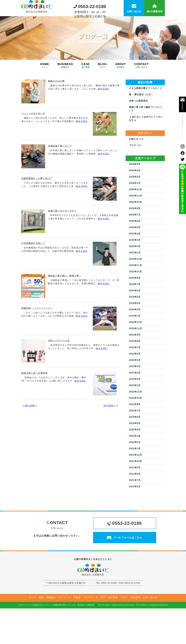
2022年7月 (135, 430)
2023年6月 (135, 373)
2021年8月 (135, 493)
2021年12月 (135, 474)
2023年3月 (135, 392)
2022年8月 (135, 424)
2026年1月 (135, 203)
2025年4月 (135, 253)
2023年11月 (135, 348)
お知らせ (134, 159)
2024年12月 (135, 278)
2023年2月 (135, 399)
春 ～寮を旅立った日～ (141, 114)
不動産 (77, 625)
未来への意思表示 (138, 120)
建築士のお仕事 (56, 101)
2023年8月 (135, 361)
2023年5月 (135, 380)
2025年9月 (135, 228)
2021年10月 (135, 481)
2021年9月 (135, 487)
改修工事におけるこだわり (62, 230)
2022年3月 (135, 455)
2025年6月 (135, 241)
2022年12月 (135, 411)
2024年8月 (135, 297)
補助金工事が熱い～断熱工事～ (65, 295)
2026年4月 (135, 184)
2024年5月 (135, 316)
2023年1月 (135, 405)
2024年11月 (135, 285)
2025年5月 (135, 247)
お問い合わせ (150, 625)
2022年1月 (135, 468)
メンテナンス (91, 625)
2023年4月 (135, 386)
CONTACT (141, 85)
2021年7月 (135, 500)
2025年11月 (135, 215)
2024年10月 (135, 291)
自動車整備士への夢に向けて (37, 198)
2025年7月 (135, 234)
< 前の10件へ (30, 425)
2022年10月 (135, 418)
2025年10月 (135, 222)
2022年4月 (135, 449)
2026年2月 (135, 196)
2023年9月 (135, 354)
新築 (41, 625)
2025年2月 (135, 266)
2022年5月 (135, 443)
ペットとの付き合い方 (33, 133)
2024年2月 (135, 329)
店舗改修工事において (60, 166)
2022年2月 (135, 462)
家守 (103, 625)
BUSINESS (65, 85)
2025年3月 (135, 259)
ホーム (33, 625)
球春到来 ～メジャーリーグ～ (37, 328)
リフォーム (65, 625)
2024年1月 (135, 335)
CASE (86, 85)
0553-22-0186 (90, 5)
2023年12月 (135, 342)
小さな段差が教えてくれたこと (146, 108)
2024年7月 (135, 304)
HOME (45, 85)
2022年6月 (135, 436)
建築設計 (51, 625)
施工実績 (113, 625)
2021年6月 (135, 506)
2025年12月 (135, 209)
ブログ (133, 165)
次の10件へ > (111, 425)
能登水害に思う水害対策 (34, 393)
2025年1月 (135, 272)
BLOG (102, 85)
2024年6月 (135, 310)
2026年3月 (135, 190)
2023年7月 (135, 367)
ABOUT (121, 85)
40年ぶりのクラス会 (59, 360)
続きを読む (104, 108)
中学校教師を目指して (33, 263)
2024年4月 (135, 323)
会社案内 (135, 625)
